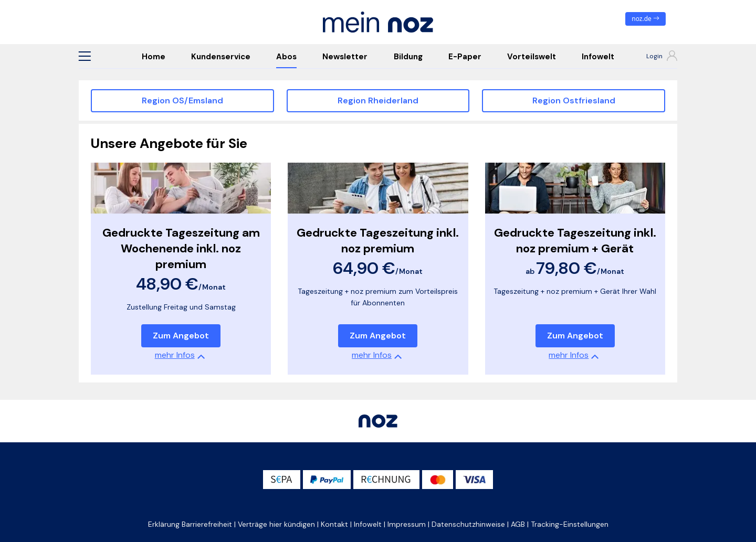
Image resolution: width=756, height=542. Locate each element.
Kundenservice (221, 57)
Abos (286, 57)
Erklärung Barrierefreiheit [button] (190, 524)
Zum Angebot (181, 336)
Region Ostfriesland (574, 100)
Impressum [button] (407, 524)
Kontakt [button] (334, 524)
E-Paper (465, 57)
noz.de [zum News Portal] (645, 19)
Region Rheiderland (378, 100)
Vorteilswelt (532, 57)
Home (154, 57)
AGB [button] (518, 524)
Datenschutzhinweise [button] (468, 524)
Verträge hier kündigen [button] (276, 524)
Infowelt (598, 57)
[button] (85, 56)
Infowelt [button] (368, 524)
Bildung (408, 57)
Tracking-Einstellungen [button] (570, 524)
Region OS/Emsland (182, 100)
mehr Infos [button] (175, 355)
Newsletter (345, 57)
